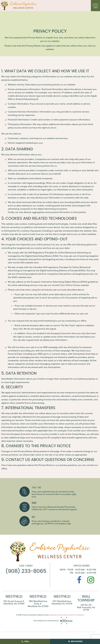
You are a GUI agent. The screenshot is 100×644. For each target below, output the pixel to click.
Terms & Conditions (76, 615)
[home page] (19, 6)
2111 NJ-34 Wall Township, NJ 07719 (86, 608)
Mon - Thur (67, 570)
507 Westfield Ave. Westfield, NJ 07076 (62, 603)
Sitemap (53, 615)
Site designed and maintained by (53, 621)
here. (36, 263)
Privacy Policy (63, 615)
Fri (72, 573)
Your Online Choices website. (75, 285)
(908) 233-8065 (26, 572)
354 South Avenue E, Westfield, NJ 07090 (14, 603)
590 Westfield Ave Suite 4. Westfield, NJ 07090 (38, 604)
